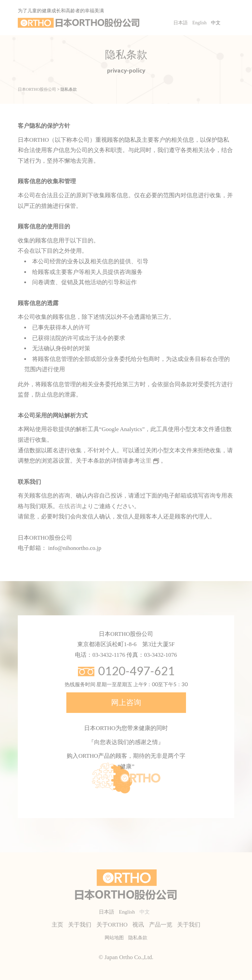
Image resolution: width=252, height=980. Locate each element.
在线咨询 (70, 506)
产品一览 (161, 925)
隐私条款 (138, 938)
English (199, 23)
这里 (146, 461)
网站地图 (114, 938)
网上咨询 (126, 702)
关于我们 (80, 925)
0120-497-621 (136, 671)
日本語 (181, 23)
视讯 (138, 925)
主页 (57, 925)
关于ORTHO (112, 925)
